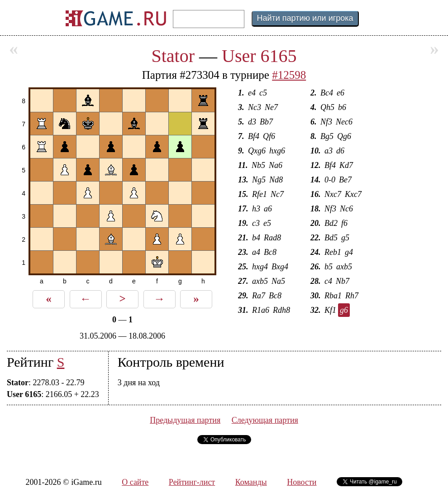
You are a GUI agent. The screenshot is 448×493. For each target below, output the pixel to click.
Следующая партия (265, 420)
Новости (302, 482)
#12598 (289, 75)
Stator (173, 56)
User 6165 (259, 56)
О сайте (135, 482)
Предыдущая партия (185, 420)
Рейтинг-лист (192, 482)
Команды (251, 482)
